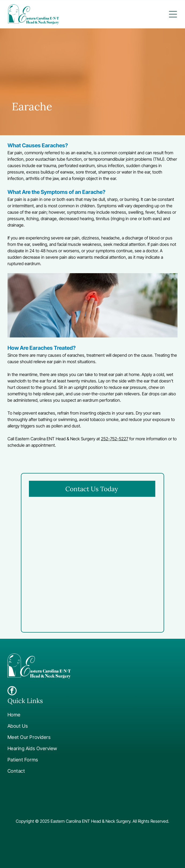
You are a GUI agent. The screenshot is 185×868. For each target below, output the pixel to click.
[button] (173, 14)
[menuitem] (85, 715)
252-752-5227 (115, 439)
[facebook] (12, 691)
